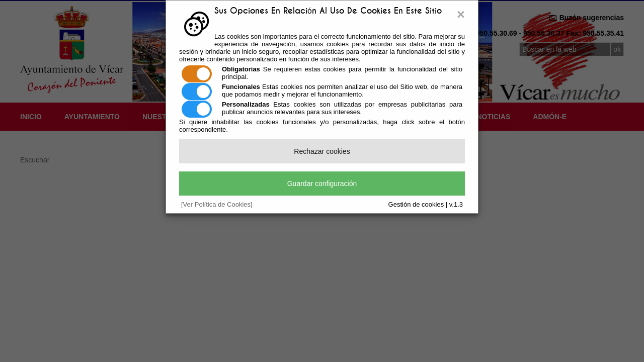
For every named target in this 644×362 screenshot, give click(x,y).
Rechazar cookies (322, 151)
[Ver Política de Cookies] (217, 204)
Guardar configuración (322, 184)
